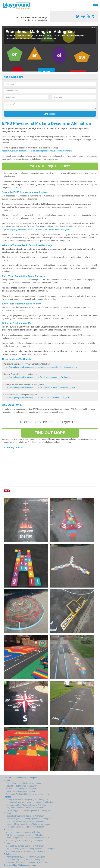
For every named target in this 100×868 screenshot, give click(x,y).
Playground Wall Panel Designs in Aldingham (25, 827)
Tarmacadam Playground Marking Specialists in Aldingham (31, 849)
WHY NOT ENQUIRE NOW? (50, 166)
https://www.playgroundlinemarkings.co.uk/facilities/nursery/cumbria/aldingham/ (37, 377)
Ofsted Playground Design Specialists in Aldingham (27, 838)
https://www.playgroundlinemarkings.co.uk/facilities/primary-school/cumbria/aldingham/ (41, 367)
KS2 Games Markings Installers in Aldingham (25, 835)
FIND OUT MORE (50, 433)
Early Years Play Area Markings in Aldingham (25, 808)
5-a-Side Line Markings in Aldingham (21, 789)
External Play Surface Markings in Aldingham (25, 846)
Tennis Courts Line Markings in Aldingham (24, 783)
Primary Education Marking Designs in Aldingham (27, 800)
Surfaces (7, 843)
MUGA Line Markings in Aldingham (20, 791)
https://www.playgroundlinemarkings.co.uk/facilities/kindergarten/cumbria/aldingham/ (40, 387)
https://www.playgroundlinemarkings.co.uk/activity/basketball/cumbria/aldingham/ (36, 229)
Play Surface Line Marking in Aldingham (21, 778)
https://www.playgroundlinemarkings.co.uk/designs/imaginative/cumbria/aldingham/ (37, 151)
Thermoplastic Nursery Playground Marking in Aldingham (30, 802)
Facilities (7, 797)
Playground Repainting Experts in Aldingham (25, 860)
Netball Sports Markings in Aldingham (22, 786)
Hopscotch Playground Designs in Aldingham (25, 816)
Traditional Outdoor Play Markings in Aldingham (26, 821)
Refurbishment (10, 854)
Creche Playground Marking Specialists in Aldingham (28, 810)
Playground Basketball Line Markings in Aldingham (27, 794)
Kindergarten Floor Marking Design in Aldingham (26, 805)
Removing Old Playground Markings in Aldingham (27, 862)
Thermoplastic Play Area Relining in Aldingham (26, 857)
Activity (7, 780)
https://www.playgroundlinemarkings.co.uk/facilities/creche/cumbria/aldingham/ (37, 398)
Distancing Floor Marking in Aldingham (20, 865)
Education (8, 830)
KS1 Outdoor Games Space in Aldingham (23, 832)
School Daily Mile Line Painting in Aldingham (25, 840)
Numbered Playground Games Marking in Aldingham (28, 824)
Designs (7, 813)
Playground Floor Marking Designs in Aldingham (26, 851)
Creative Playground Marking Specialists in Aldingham (29, 819)
